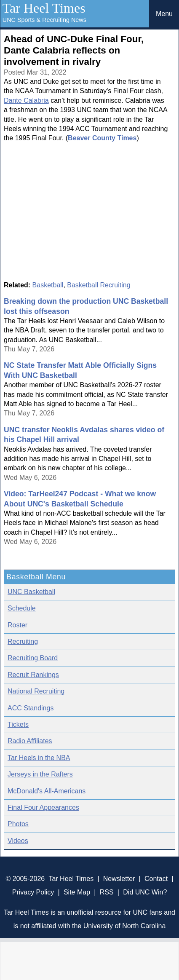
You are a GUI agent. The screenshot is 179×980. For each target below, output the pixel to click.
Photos (18, 824)
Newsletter (119, 879)
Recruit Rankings (33, 675)
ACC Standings (31, 708)
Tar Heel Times (44, 8)
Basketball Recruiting (99, 285)
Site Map (77, 892)
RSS (107, 892)
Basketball (48, 285)
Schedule (22, 608)
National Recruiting (36, 691)
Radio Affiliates (30, 741)
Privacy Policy (33, 892)
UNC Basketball (31, 592)
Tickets (18, 724)
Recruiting (23, 641)
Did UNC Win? (145, 892)
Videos (18, 841)
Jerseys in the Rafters (40, 774)
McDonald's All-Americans (47, 791)
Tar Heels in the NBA (39, 758)
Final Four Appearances (43, 807)
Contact (156, 879)
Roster (17, 625)
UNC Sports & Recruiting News (44, 20)
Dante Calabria (26, 100)
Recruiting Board (33, 658)
